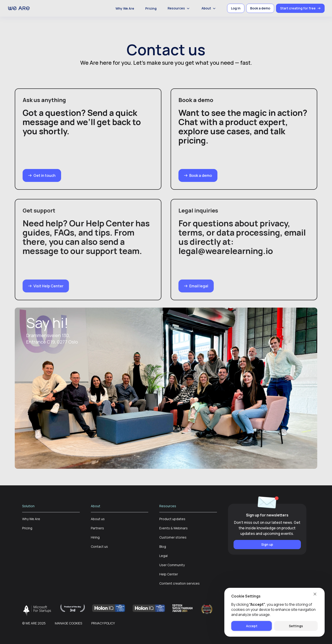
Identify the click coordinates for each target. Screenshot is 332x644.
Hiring (95, 537)
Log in (236, 8)
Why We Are (125, 8)
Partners (97, 528)
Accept (252, 626)
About (209, 8)
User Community (172, 565)
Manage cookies (68, 623)
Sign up (267, 544)
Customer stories (173, 537)
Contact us (99, 546)
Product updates (172, 519)
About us (98, 519)
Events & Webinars (173, 528)
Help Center (169, 574)
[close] (315, 594)
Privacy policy (103, 623)
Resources (179, 8)
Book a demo (260, 8)
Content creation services (179, 583)
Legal (163, 556)
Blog (163, 546)
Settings (296, 626)
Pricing (151, 8)
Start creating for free (300, 8)
